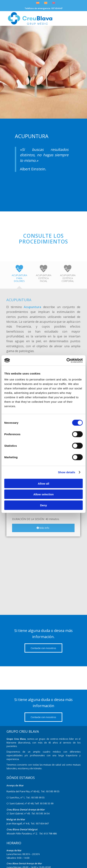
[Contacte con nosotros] (43, 648)
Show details (67, 472)
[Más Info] (43, 528)
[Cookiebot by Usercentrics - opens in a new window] (66, 360)
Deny (44, 505)
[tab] (19, 276)
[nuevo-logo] (36, 18)
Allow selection (43, 494)
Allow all (44, 483)
